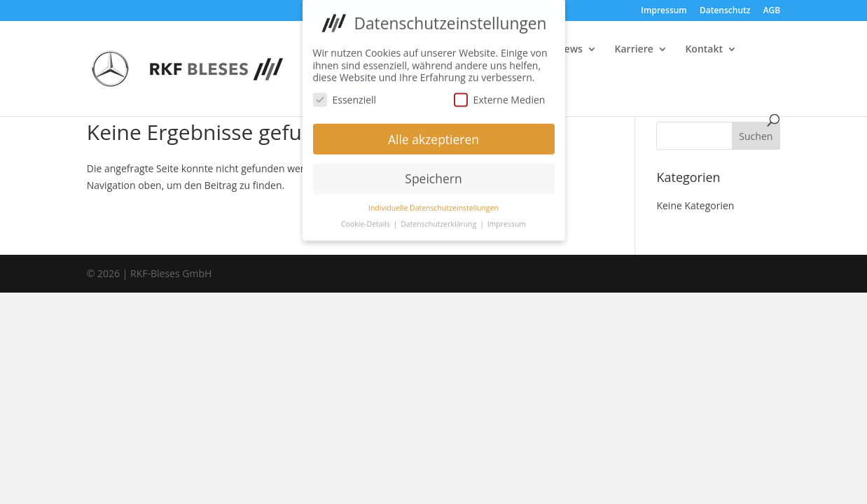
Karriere (634, 50)
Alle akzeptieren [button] (433, 134)
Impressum (664, 11)
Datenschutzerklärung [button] (439, 219)
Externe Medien (500, 94)
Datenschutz (725, 11)
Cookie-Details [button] (367, 219)
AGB (772, 11)
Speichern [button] (433, 174)
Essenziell (345, 94)
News (570, 50)
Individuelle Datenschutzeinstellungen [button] (433, 203)
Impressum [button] (507, 219)
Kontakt (704, 50)
